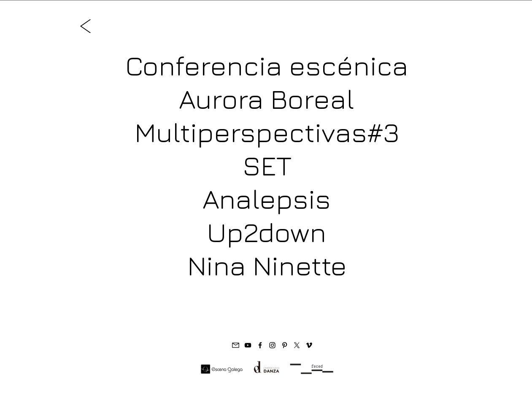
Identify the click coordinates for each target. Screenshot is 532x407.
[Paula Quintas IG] (272, 345)
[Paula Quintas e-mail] (236, 345)
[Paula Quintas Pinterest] (285, 345)
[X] (297, 345)
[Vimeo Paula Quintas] (309, 345)
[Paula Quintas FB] (260, 345)
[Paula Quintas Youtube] (248, 345)
